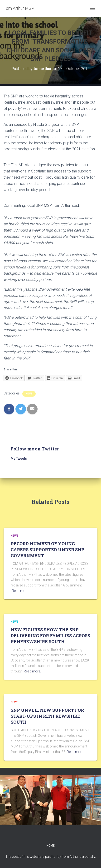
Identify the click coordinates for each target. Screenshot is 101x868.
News (29, 394)
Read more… (21, 591)
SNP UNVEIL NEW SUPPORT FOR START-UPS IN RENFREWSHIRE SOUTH (47, 716)
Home (51, 846)
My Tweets (19, 459)
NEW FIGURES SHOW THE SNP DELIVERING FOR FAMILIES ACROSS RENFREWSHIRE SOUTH (50, 636)
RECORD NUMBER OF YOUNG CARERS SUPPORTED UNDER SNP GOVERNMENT (48, 550)
